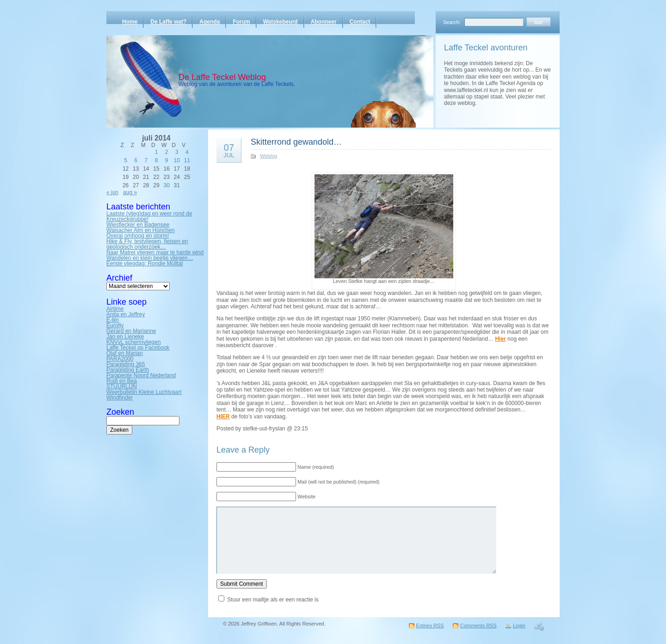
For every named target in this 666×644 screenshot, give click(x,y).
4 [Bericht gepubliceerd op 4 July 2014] (187, 152)
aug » (130, 192)
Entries (430, 626)
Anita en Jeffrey (126, 314)
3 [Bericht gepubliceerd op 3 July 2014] (177, 152)
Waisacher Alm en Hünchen (141, 230)
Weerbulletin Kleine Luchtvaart (144, 392)
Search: (452, 22)
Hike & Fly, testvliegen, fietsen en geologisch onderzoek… (147, 244)
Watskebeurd (281, 22)
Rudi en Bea (122, 381)
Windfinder (120, 398)
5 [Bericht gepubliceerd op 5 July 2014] (126, 160)
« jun (112, 192)
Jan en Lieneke (125, 337)
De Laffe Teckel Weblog (222, 77)
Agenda (210, 22)
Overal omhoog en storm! (138, 236)
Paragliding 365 (126, 364)
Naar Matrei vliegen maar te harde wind (155, 252)
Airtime (115, 309)
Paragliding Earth (128, 370)
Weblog (268, 156)
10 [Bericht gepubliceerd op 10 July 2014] (177, 160)
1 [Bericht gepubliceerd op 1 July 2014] (157, 152)
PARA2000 (120, 359)
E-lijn (113, 320)
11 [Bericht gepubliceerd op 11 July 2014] (187, 160)
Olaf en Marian (125, 353)
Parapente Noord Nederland (141, 375)
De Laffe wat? (168, 22)
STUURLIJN (122, 386)
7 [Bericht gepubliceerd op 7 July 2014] (146, 160)
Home (130, 22)
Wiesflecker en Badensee (138, 225)
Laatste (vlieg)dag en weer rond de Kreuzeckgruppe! (149, 216)
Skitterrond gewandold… (296, 142)
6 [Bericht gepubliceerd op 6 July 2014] (136, 160)
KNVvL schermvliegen (134, 342)
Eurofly (115, 325)
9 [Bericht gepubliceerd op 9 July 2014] (167, 160)
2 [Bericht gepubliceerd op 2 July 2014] (167, 152)
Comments (478, 626)
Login (519, 626)
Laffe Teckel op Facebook (138, 348)
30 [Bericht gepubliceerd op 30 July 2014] (166, 185)
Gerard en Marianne (131, 331)
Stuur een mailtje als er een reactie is (273, 600)
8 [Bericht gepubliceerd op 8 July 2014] (157, 160)
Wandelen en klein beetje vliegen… (150, 258)
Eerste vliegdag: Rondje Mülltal (145, 264)
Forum (241, 22)
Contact (360, 22)
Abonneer (324, 22)
